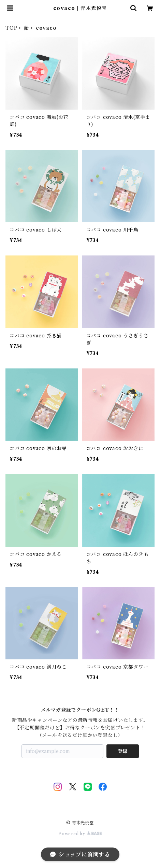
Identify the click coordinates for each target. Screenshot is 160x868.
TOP (11, 28)
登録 (122, 751)
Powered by (80, 834)
